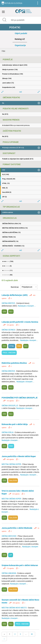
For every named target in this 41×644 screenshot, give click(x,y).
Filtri (3, 51)
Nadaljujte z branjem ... (27, 306)
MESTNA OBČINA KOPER (12, 464)
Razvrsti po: (15, 287)
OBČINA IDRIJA (8, 432)
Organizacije (20, 45)
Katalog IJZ (20, 39)
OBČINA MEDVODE (9, 536)
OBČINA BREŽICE (9, 303)
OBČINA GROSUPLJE (10, 406)
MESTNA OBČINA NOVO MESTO (14, 608)
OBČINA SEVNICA (9, 330)
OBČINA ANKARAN (9, 573)
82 (32, 634)
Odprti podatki (21, 33)
